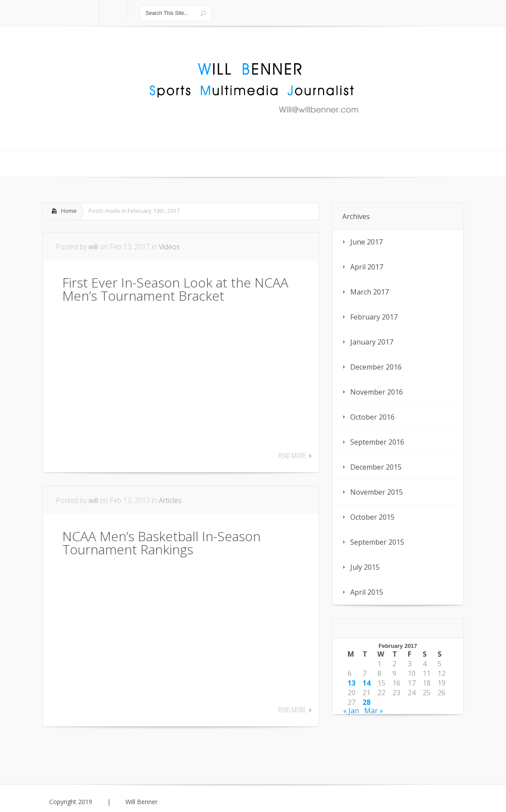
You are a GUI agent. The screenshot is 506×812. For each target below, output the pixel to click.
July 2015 (365, 567)
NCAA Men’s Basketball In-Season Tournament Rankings (161, 543)
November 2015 (377, 492)
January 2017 (372, 342)
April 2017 (367, 267)
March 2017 (370, 292)
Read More (292, 456)
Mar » (374, 711)
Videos (169, 247)
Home (69, 211)
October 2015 (372, 517)
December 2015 (376, 467)
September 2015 (377, 542)
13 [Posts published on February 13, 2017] (352, 683)
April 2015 (367, 592)
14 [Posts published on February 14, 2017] (366, 683)
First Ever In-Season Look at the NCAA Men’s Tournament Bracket (175, 289)
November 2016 (377, 392)
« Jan (351, 711)
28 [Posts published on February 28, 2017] (366, 702)
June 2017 (366, 242)
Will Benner (142, 802)
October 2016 (372, 417)
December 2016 (376, 367)
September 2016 (377, 442)
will (93, 247)
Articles (170, 500)
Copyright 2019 (71, 802)
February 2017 (374, 317)
